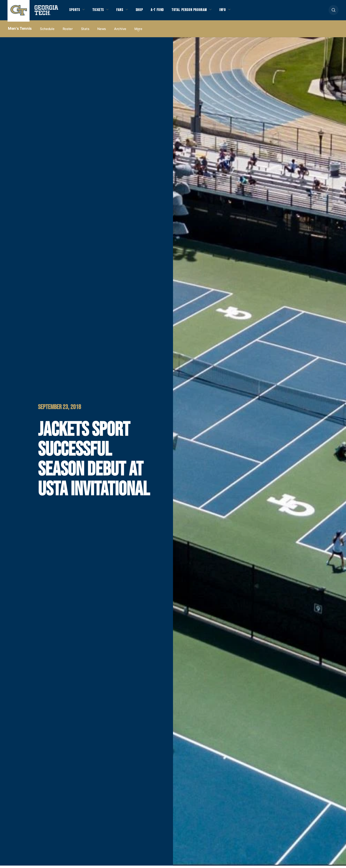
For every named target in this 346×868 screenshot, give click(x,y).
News (102, 31)
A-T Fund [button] (165, 11)
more (138, 31)
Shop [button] (146, 11)
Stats (85, 31)
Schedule (47, 31)
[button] (334, 11)
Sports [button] (75, 11)
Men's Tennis (20, 31)
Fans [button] (124, 11)
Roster (68, 31)
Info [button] (236, 11)
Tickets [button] (101, 11)
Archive (120, 31)
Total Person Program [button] (200, 11)
